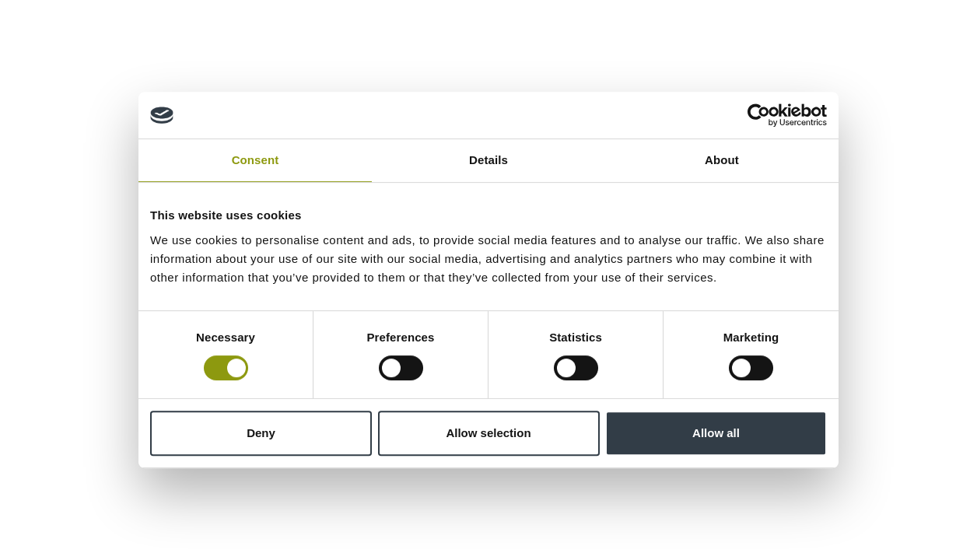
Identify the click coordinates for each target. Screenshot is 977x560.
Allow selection (488, 433)
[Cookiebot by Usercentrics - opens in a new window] (759, 115)
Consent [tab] (256, 160)
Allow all (716, 433)
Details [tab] (488, 160)
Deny (261, 433)
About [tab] (722, 160)
